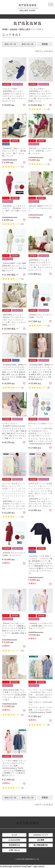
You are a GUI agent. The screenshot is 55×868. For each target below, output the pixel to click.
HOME (5, 29)
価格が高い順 (27, 44)
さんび (14, 835)
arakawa (14, 29)
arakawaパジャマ (41, 835)
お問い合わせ (14, 850)
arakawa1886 (14, 840)
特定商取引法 (14, 845)
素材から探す (25, 29)
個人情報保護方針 (41, 845)
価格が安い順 (10, 44)
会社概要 (41, 840)
